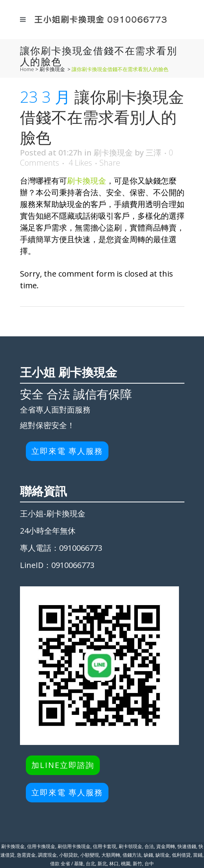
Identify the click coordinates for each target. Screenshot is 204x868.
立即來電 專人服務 (67, 451)
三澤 (153, 153)
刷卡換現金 (52, 69)
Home (27, 69)
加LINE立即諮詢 (63, 765)
